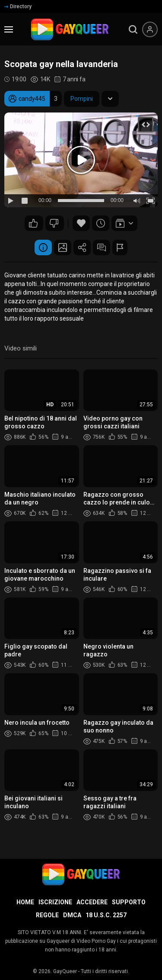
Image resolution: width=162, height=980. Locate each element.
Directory (18, 6)
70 (33, 223)
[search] (133, 29)
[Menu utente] (150, 29)
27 (54, 223)
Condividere (82, 247)
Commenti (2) (102, 247)
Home (25, 902)
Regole (47, 915)
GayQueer (65, 971)
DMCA (72, 915)
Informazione (43, 247)
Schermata (63, 247)
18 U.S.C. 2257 (106, 915)
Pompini (82, 99)
